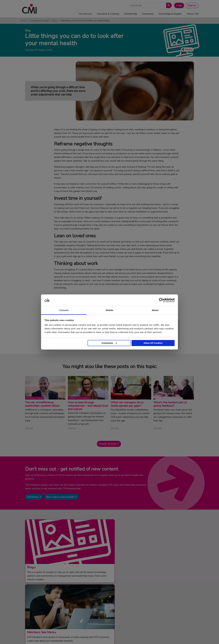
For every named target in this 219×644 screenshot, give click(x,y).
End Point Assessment (164, 596)
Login (179, 5)
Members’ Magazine (163, 611)
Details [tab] (109, 310)
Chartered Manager (163, 600)
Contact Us (108, 593)
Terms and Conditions (120, 637)
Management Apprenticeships (168, 593)
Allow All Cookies (153, 343)
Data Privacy (173, 637)
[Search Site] (147, 5)
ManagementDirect (163, 608)
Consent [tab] (64, 310)
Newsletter (33, 497)
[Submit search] (168, 5)
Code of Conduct (141, 637)
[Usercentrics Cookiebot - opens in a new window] (161, 300)
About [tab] (155, 310)
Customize (109, 343)
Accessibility (187, 637)
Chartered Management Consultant (171, 604)
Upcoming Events (111, 600)
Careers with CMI (111, 611)
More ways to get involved (60, 497)
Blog (55, 21)
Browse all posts (108, 444)
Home (23, 21)
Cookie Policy (158, 637)
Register (192, 5)
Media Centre (109, 596)
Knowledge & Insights (39, 21)
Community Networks (113, 608)
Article (29, 428)
